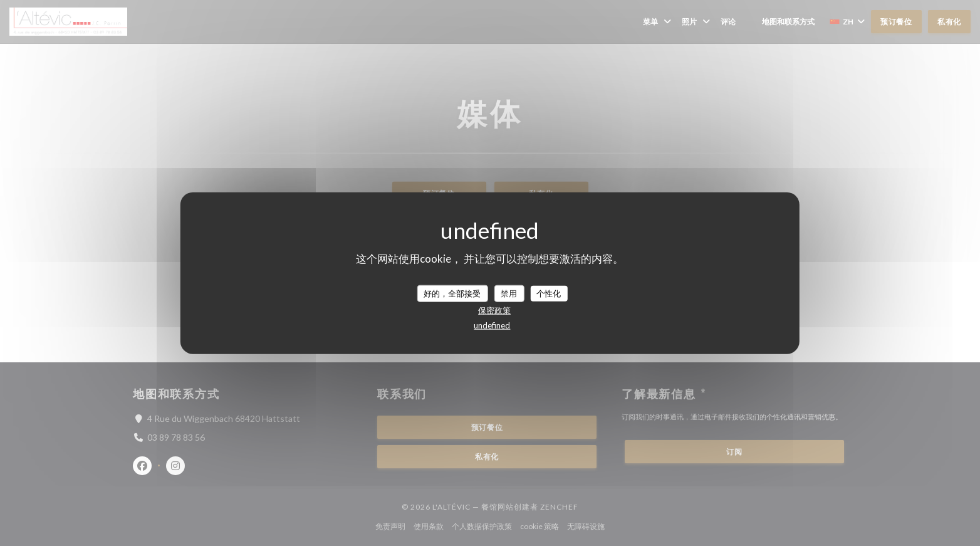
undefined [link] (492, 325)
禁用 (509, 293)
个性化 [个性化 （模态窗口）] (549, 293)
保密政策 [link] (494, 310)
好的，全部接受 (452, 293)
